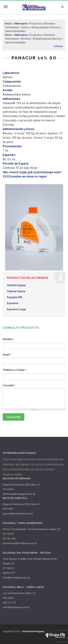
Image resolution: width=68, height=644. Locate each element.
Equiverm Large (17, 309)
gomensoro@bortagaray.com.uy (20, 543)
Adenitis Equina (16, 285)
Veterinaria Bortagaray (33, 631)
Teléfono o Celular (15, 370)
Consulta (9, 385)
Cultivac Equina (16, 291)
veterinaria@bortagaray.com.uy (19, 494)
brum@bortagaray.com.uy (16, 578)
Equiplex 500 (15, 297)
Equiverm (13, 303)
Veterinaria (21, 24)
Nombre (9, 339)
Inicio (8, 24)
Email (7, 355)
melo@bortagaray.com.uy (16, 607)
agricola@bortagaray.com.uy (18, 514)
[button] (58, 46)
